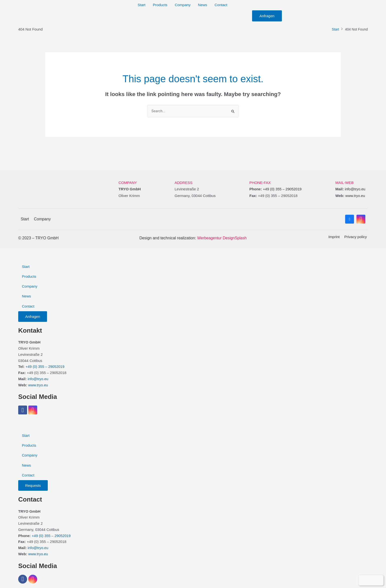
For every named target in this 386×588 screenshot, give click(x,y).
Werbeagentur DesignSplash (222, 238)
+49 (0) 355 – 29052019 (282, 189)
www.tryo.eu (355, 196)
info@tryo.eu (355, 189)
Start (336, 29)
